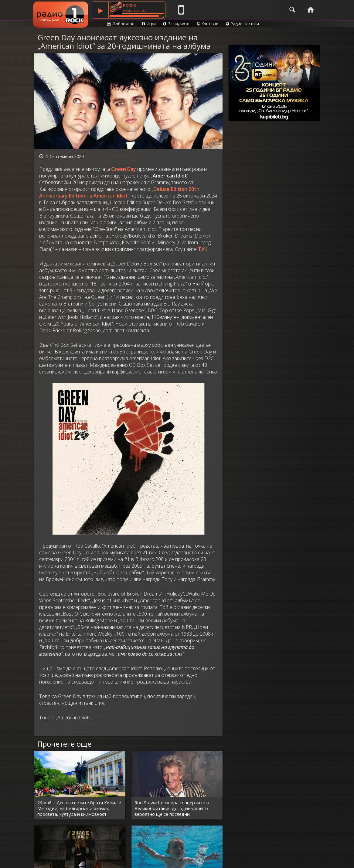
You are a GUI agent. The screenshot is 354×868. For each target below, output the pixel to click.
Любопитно (121, 24)
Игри (149, 24)
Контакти (208, 24)
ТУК (203, 249)
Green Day (124, 169)
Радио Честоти (242, 24)
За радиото (176, 24)
